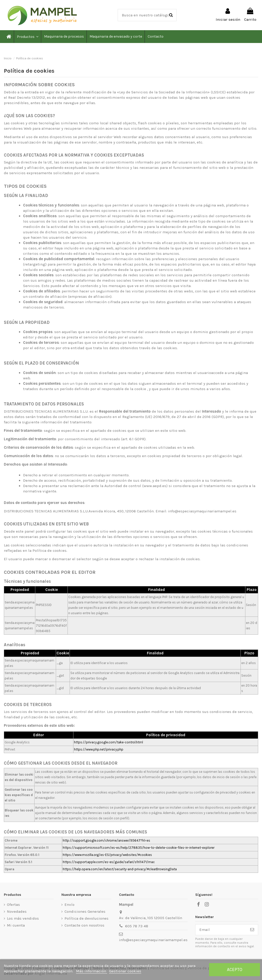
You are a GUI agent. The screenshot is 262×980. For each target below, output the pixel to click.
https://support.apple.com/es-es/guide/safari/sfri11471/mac (109, 862)
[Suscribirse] (252, 930)
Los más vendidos (23, 918)
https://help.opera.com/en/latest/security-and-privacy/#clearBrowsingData (120, 869)
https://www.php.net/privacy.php (99, 749)
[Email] (221, 930)
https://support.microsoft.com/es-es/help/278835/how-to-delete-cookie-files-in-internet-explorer (139, 848)
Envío (69, 905)
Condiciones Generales (85, 911)
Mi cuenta (16, 925)
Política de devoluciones (86, 918)
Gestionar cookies (125, 971)
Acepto (235, 970)
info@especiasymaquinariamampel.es (153, 940)
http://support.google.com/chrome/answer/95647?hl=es (106, 840)
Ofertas (13, 905)
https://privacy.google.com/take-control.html (108, 742)
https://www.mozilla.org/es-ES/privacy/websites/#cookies (107, 855)
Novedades (17, 911)
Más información (92, 971)
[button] (27, 37)
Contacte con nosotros (84, 925)
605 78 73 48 (137, 926)
